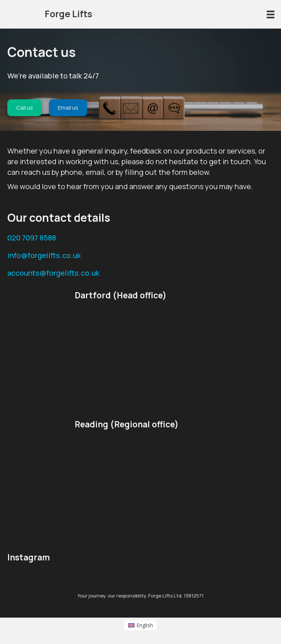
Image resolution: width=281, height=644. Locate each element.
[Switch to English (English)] (141, 625)
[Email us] (68, 108)
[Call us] (25, 108)
